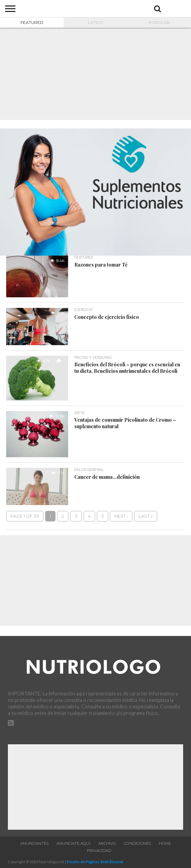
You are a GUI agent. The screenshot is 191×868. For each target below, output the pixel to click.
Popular (159, 22)
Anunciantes (34, 843)
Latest (96, 22)
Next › (121, 516)
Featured (32, 22)
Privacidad (99, 851)
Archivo (107, 843)
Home (165, 843)
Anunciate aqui (73, 843)
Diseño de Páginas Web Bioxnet (95, 862)
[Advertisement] (95, 74)
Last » (146, 516)
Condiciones (137, 843)
